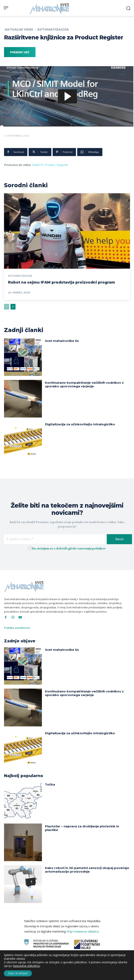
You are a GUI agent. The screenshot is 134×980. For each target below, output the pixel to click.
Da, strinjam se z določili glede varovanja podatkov (69, 548)
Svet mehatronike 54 (62, 341)
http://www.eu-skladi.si (83, 931)
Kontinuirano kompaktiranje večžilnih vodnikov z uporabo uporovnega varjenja (84, 384)
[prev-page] (7, 307)
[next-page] (13, 307)
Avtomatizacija (53, 30)
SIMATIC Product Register (50, 165)
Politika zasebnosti (17, 628)
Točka (50, 784)
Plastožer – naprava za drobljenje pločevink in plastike (82, 828)
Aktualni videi (19, 30)
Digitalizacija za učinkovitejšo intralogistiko (80, 424)
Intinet (101, 974)
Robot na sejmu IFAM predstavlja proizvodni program (62, 282)
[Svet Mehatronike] (50, 8)
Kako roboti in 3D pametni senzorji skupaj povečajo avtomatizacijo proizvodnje (87, 870)
